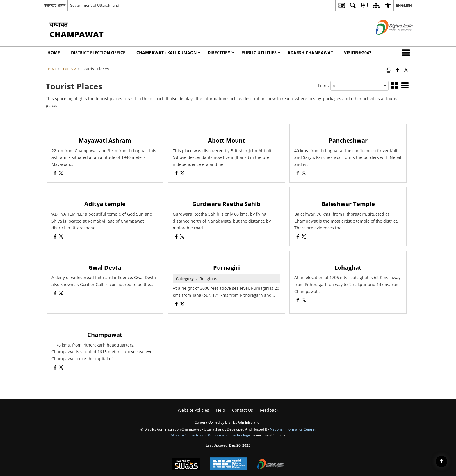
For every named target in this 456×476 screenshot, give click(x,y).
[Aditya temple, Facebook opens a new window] (55, 237)
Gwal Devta (105, 268)
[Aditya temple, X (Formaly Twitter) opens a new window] (61, 237)
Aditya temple (105, 204)
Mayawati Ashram (105, 140)
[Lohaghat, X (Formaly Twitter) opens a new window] (304, 300)
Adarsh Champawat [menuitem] (310, 53)
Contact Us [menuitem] (243, 410)
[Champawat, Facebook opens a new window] (55, 368)
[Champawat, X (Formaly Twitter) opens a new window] (61, 368)
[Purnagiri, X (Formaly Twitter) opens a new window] (182, 304)
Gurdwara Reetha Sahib (226, 204)
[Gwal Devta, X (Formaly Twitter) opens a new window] (61, 294)
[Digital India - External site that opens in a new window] (387, 39)
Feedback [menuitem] (269, 410)
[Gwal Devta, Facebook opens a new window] (55, 294)
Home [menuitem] (54, 53)
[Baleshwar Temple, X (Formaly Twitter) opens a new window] (304, 237)
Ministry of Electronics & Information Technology (210, 435)
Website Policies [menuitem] (193, 410)
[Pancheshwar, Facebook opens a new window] (298, 174)
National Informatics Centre (292, 429)
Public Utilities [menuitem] (261, 53)
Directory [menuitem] (221, 53)
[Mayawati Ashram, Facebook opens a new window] (55, 174)
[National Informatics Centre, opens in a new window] (229, 465)
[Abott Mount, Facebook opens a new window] (176, 174)
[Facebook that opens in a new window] (398, 70)
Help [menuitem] (221, 410)
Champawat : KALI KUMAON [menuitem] (169, 53)
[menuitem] (341, 5)
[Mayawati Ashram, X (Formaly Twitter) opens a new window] (61, 174)
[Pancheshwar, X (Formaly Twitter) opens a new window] (304, 174)
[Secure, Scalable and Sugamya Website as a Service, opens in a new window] (186, 465)
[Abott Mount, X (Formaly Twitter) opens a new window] (182, 174)
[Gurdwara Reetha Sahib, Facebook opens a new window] (176, 237)
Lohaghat (348, 268)
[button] (407, 53)
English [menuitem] (404, 5)
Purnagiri (227, 268)
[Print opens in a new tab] (389, 70)
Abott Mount (227, 140)
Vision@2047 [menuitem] (358, 53)
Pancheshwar (348, 140)
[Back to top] (441, 461)
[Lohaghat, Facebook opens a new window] (298, 300)
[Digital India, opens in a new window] (270, 465)
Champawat (105, 335)
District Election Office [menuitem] (98, 53)
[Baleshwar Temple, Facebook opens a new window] (298, 237)
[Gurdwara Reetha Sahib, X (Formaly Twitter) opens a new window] (182, 237)
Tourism (69, 69)
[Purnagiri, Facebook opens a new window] (176, 304)
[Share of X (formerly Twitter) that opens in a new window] (406, 70)
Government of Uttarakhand (95, 5)
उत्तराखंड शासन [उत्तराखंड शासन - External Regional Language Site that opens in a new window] (55, 5)
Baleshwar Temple (348, 204)
